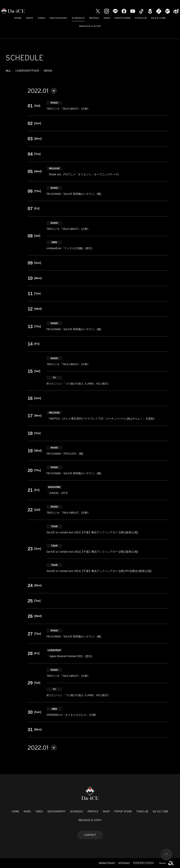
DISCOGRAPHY (58, 18)
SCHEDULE (78, 18)
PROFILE (94, 18)
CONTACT (90, 835)
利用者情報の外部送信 (143, 863)
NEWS (30, 18)
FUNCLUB (141, 18)
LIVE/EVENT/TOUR (27, 71)
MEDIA (48, 71)
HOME (18, 18)
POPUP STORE (122, 18)
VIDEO (41, 18)
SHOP (107, 18)
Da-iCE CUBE (158, 18)
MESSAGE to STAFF (90, 26)
